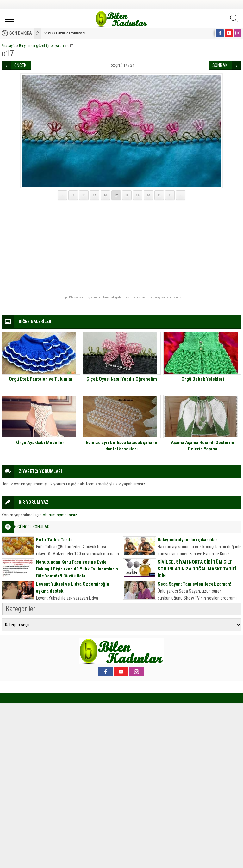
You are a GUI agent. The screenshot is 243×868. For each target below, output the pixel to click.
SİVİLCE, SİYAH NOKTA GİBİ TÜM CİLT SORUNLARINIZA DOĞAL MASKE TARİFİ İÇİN (197, 569)
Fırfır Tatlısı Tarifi (54, 540)
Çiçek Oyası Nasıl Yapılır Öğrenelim (122, 379)
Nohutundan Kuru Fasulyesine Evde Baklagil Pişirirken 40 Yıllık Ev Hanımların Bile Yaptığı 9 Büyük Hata (77, 569)
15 (95, 195)
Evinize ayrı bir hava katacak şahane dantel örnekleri (121, 446)
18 (127, 195)
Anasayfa (9, 46)
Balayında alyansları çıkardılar (187, 540)
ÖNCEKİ (21, 65)
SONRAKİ (221, 65)
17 (116, 195)
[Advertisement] (121, 248)
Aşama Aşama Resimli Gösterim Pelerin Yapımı (202, 446)
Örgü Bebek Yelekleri (203, 379)
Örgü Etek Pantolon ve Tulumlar (41, 379)
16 (106, 195)
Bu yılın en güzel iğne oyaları (41, 46)
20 (149, 195)
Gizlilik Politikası (65, 33)
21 (159, 195)
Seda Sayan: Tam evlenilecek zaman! (194, 584)
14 (84, 195)
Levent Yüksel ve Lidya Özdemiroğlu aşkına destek (73, 588)
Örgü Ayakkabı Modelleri (41, 443)
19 (138, 195)
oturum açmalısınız (60, 515)
